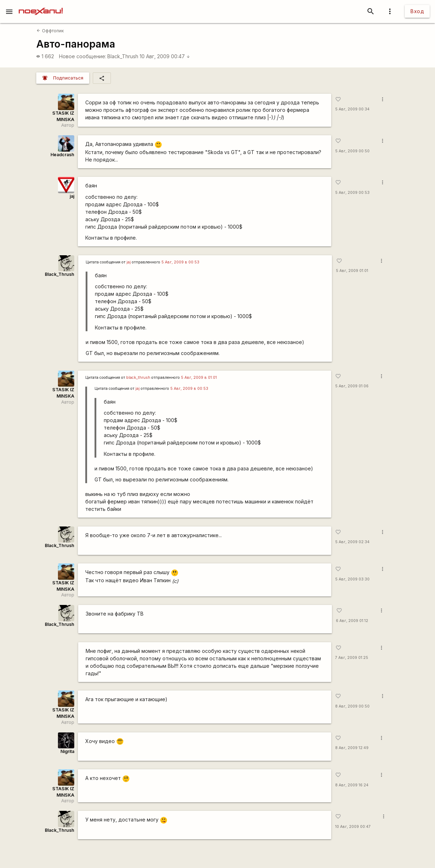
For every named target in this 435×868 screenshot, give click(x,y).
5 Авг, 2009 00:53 (352, 193)
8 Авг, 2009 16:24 (352, 785)
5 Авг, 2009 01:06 (352, 386)
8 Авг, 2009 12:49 (352, 748)
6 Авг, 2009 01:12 (352, 621)
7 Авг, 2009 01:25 (352, 658)
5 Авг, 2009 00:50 (352, 151)
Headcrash (62, 155)
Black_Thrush (123, 56)
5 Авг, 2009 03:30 (352, 579)
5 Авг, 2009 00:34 (352, 109)
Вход (417, 11)
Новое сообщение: (83, 56)
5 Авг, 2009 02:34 (352, 542)
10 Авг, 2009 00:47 (165, 56)
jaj (72, 196)
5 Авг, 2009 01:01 (352, 271)
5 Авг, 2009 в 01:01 (199, 378)
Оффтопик (50, 31)
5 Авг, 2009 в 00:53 (180, 262)
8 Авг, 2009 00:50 (352, 706)
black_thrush (138, 378)
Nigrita (67, 751)
